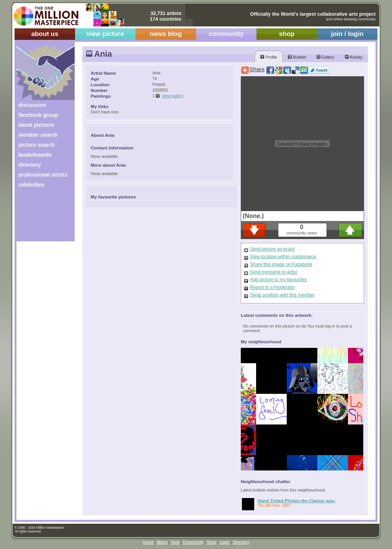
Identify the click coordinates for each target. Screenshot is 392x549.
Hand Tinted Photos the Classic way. (296, 501)
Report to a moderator (272, 287)
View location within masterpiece (283, 257)
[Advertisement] (40, 217)
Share (257, 69)
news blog (166, 34)
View (175, 542)
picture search (37, 145)
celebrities (32, 185)
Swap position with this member (282, 295)
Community (193, 542)
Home (148, 542)
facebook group (38, 115)
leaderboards (35, 155)
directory (30, 165)
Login (225, 542)
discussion (32, 105)
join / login (347, 34)
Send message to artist (274, 272)
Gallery (326, 57)
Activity (354, 57)
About (162, 542)
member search (38, 135)
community (226, 34)
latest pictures (36, 125)
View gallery (172, 96)
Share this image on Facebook (281, 264)
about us (45, 34)
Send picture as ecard (272, 249)
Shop (212, 542)
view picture (105, 34)
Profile (269, 57)
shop (287, 34)
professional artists (43, 175)
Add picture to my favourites (278, 280)
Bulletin (297, 57)
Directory (241, 542)
